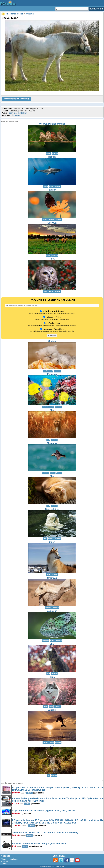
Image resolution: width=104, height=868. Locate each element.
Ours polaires (52, 509)
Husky (52, 677)
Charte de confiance (9, 859)
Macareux (52, 443)
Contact (4, 864)
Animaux (55, 154)
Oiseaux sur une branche (52, 124)
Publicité (4, 861)
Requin (52, 157)
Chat (52, 410)
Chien (52, 542)
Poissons (52, 374)
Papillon (52, 190)
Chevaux (52, 223)
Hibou (52, 259)
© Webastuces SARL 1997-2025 (52, 867)
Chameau (52, 578)
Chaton (52, 341)
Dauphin (52, 710)
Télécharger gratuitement (17, 99)
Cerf (52, 746)
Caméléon (52, 611)
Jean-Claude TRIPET (18, 113)
